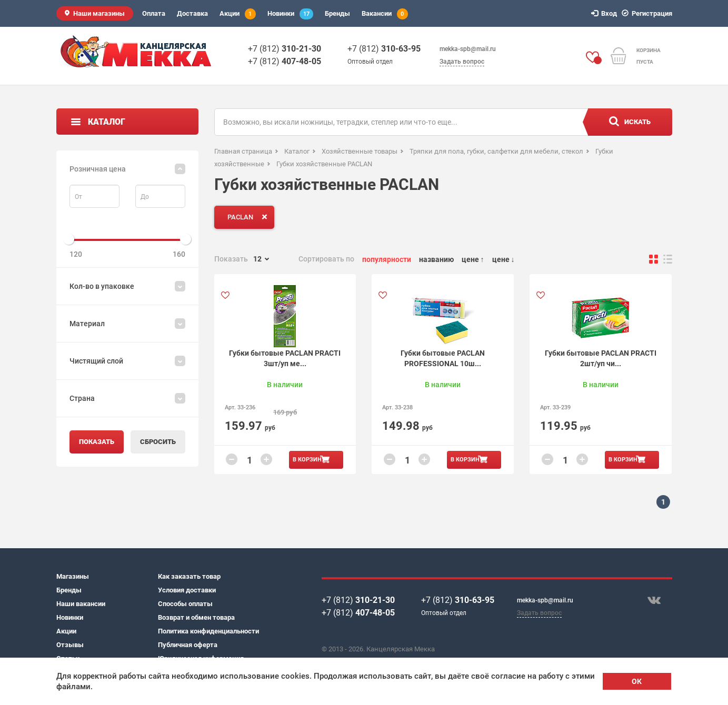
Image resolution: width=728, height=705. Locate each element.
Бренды (337, 13)
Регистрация (649, 13)
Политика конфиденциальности (208, 631)
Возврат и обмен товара (196, 617)
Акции (238, 14)
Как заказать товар (189, 576)
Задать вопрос (462, 62)
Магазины (73, 576)
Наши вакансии (81, 604)
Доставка (192, 13)
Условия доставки (187, 590)
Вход (606, 13)
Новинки (290, 14)
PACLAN (250, 217)
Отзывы (70, 645)
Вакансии (385, 14)
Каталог (107, 122)
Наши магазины (99, 13)
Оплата (154, 13)
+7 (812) (285, 49)
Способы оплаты (185, 604)
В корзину (309, 460)
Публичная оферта (188, 645)
